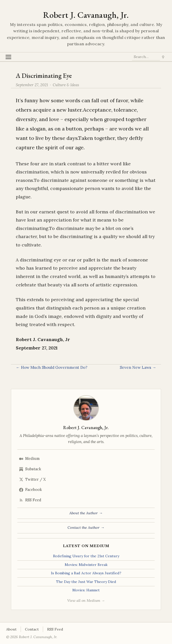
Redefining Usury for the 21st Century (86, 556)
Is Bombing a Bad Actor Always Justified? (86, 573)
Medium (29, 459)
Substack (30, 469)
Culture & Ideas (66, 85)
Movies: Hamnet (86, 590)
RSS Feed (30, 500)
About (11, 629)
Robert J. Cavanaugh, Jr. (86, 15)
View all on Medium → (86, 601)
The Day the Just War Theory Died (86, 582)
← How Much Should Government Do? (51, 367)
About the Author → (86, 513)
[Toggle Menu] (9, 57)
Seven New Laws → (138, 367)
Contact (32, 629)
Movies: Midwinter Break (86, 565)
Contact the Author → (86, 528)
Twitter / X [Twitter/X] (32, 479)
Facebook (30, 490)
